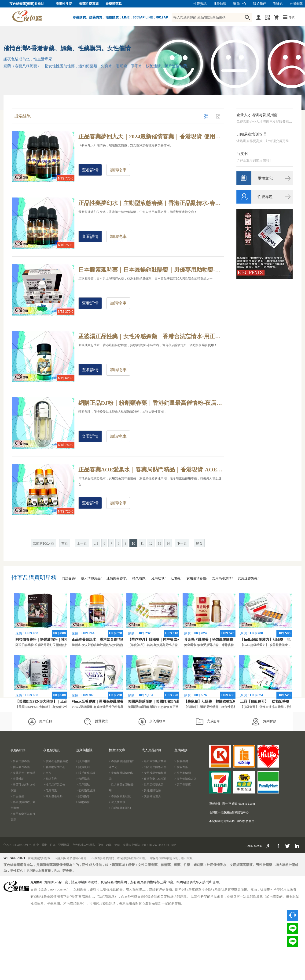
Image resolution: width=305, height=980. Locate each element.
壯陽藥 (176, 578)
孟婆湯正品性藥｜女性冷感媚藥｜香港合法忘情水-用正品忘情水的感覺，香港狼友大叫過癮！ (151, 336)
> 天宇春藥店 (183, 785)
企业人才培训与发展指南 (257, 115)
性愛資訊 (200, 4)
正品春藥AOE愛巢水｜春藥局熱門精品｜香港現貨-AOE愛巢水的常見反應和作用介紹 (151, 470)
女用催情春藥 (196, 578)
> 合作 (47, 773)
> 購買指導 (83, 796)
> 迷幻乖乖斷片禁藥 (154, 761)
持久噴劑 (139, 578)
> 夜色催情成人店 (185, 779)
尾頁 (199, 544)
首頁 (65, 544)
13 (159, 544)
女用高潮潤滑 (222, 578)
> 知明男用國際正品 (154, 767)
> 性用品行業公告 (54, 785)
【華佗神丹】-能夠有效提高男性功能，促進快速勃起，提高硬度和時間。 (177, 645)
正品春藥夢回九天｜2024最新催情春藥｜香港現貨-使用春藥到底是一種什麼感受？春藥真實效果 (151, 136)
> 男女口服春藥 (20, 761)
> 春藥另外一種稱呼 (23, 773)
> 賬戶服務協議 (86, 773)
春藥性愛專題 (89, 4)
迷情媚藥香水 (116, 578)
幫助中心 (240, 4)
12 (151, 544)
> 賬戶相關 (83, 761)
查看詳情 (90, 170)
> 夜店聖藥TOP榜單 (154, 779)
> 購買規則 (83, 767)
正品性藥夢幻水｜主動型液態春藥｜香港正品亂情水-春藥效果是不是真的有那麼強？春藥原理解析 (151, 203)
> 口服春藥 (17, 796)
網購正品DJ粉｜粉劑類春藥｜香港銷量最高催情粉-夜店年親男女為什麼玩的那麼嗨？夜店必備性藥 (151, 403)
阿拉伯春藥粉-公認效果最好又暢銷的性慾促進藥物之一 (52, 645)
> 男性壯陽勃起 (151, 790)
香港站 (278, 4)
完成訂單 (208, 722)
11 (142, 544)
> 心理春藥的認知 (120, 808)
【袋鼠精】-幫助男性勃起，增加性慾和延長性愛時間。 (221, 707)
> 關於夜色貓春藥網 (56, 761)
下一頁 (182, 544)
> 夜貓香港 (181, 767)
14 (168, 544)
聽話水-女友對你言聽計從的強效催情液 (98, 645)
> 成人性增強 (117, 802)
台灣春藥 (296, 4)
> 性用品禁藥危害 (153, 785)
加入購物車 (152, 722)
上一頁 (82, 544)
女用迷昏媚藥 (248, 578)
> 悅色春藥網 (183, 773)
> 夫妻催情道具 (151, 796)
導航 (292, 17)
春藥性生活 (64, 4)
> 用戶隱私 (83, 785)
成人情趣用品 (91, 578)
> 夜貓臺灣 (181, 761)
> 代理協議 (83, 779)
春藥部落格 (114, 4)
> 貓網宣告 (50, 779)
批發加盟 (220, 4)
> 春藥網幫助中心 (54, 767)
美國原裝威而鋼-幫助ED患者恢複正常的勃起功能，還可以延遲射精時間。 (178, 707)
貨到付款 (264, 722)
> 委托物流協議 (86, 790)
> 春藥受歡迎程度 (120, 796)
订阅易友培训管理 (251, 134)
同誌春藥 (68, 578)
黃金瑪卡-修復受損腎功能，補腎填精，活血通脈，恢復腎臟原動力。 (230, 645)
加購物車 (118, 170)
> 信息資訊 (50, 790)
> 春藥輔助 (17, 779)
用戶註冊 (40, 722)
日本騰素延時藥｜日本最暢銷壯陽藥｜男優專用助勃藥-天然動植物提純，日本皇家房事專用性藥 (151, 270)
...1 (96, 544)
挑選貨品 (96, 722)
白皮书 (242, 154)
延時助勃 (158, 578)
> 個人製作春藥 (20, 767)
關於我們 (260, 4)
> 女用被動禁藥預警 (154, 773)
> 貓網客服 (83, 802)
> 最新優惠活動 (53, 796)
